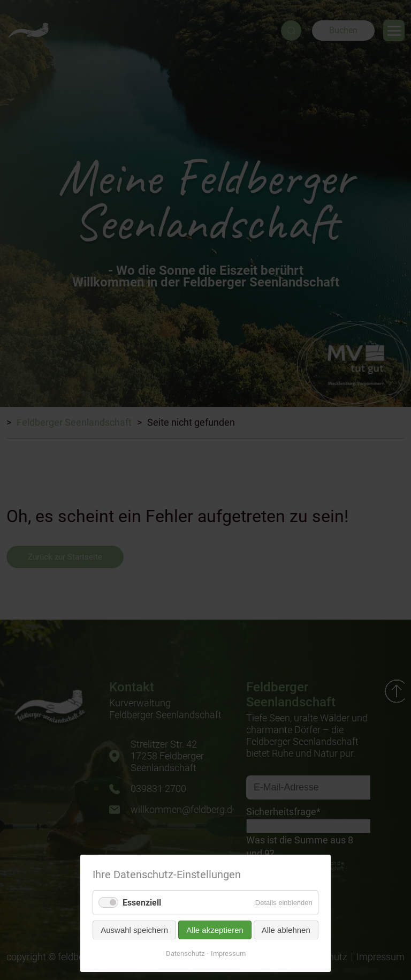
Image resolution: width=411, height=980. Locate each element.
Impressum (228, 953)
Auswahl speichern (134, 930)
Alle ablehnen (286, 930)
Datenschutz (185, 953)
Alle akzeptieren (215, 930)
